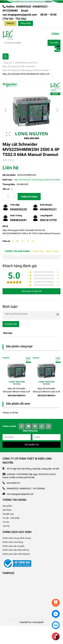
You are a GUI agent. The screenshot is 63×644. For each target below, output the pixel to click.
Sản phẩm (7, 506)
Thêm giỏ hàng (29, 197)
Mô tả (5, 226)
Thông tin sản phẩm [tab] (17, 251)
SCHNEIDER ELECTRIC (26, 63)
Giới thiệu (7, 510)
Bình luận (52, 251)
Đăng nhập (26, 23)
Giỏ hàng (57, 49)
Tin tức (6, 522)
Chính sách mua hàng (13, 542)
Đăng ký (10, 23)
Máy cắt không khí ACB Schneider (18, 66)
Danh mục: (8, 180)
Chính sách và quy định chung (17, 538)
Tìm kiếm (54, 43)
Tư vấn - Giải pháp (11, 518)
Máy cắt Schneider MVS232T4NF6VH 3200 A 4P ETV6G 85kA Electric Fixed (46, 392)
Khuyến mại (8, 514)
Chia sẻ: (6, 241)
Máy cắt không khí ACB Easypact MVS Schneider (26, 70)
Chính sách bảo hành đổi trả (16, 550)
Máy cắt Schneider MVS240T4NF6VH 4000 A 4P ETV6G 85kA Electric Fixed (17, 392)
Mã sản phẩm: (9, 175)
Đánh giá (38, 251)
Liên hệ (6, 526)
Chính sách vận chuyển (13, 546)
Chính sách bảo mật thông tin (16, 554)
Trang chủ (7, 63)
